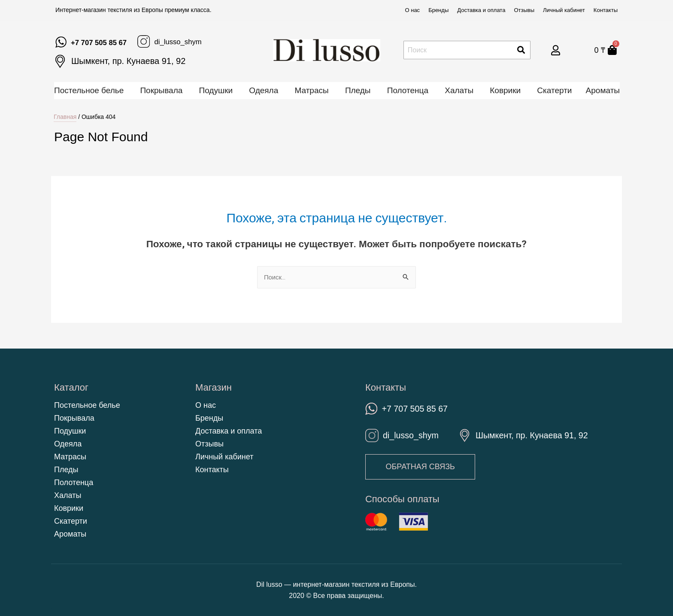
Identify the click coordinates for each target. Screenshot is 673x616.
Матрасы (311, 90)
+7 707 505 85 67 (104, 42)
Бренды (438, 10)
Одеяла (264, 90)
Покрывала (161, 90)
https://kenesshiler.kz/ (55, 609)
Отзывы (524, 10)
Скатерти (554, 90)
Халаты (459, 90)
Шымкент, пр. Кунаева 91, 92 (128, 61)
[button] (422, 467)
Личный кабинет (564, 10)
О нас (412, 10)
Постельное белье (89, 90)
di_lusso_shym (194, 41)
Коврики (505, 90)
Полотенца (408, 90)
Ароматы (603, 90)
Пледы (358, 90)
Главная (65, 117)
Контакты (606, 10)
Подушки (216, 90)
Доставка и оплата (481, 10)
